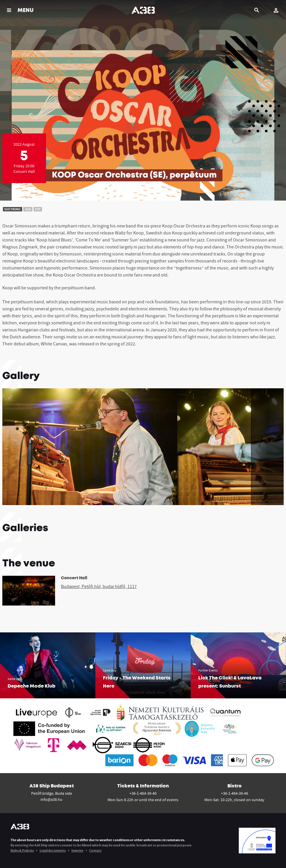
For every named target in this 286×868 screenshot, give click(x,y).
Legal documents (53, 850)
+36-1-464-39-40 (143, 793)
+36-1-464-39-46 (235, 793)
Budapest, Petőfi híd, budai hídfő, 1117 (99, 586)
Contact (95, 850)
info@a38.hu (51, 799)
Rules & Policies (22, 850)
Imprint (77, 850)
